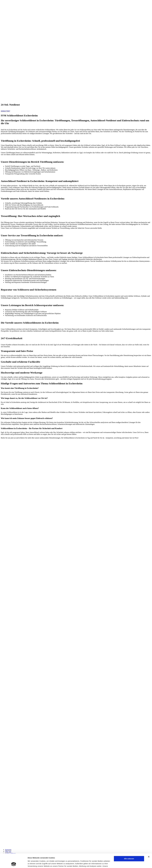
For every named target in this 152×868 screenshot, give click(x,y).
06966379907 (5, 111)
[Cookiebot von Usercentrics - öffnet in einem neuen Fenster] (14, 864)
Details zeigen (33, 864)
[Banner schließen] (149, 844)
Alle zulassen (129, 846)
